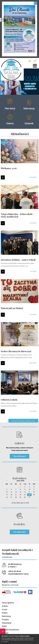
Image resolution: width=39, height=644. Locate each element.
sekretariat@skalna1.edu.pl (30, 61)
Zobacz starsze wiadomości (23, 421)
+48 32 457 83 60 (35, 61)
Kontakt (5, 633)
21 (16, 495)
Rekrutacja (6, 616)
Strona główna (8, 603)
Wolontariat (7, 623)
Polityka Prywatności (11, 630)
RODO (4, 626)
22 (20, 495)
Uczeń (5, 609)
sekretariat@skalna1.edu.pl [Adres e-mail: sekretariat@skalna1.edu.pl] (18, 574)
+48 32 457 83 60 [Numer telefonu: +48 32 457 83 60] (14, 571)
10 (29, 489)
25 (34, 495)
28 (16, 497)
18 (34, 492)
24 (29, 495)
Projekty (5, 620)
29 (20, 497)
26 (7, 497)
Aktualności (20, 134)
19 (7, 495)
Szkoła (5, 606)
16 (25, 492)
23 (25, 495)
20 (11, 495)
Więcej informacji (20, 456)
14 (16, 492)
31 (29, 497)
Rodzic (5, 613)
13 (11, 492)
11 (34, 489)
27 (11, 497)
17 (29, 492)
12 (7, 492)
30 (25, 497)
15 (20, 492)
